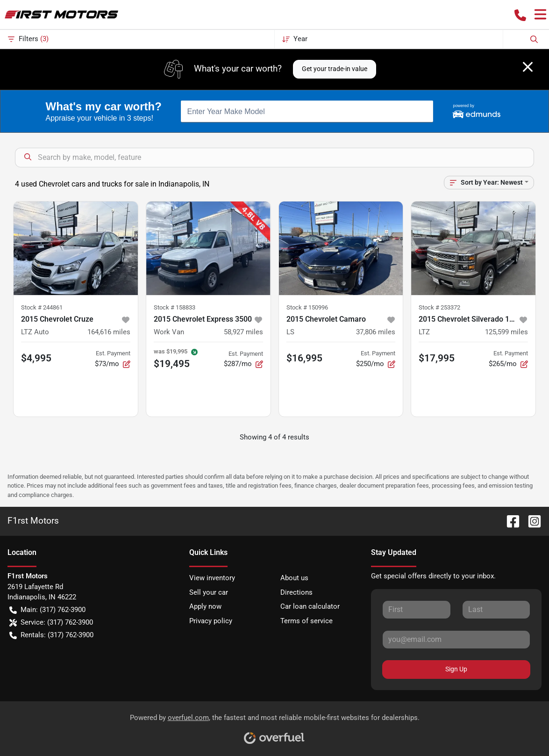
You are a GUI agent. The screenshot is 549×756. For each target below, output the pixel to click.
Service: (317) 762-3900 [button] (51, 623)
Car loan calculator (310, 606)
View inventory (212, 578)
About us (294, 578)
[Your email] (456, 640)
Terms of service (307, 621)
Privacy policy (211, 621)
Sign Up (456, 669)
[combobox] (307, 111)
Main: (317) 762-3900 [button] (47, 610)
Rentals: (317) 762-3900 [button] (51, 635)
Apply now (205, 606)
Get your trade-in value (335, 69)
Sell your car (209, 592)
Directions (296, 592)
